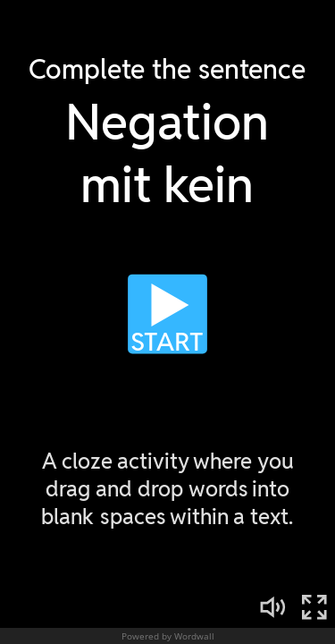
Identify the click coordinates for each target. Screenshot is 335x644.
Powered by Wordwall (168, 636)
